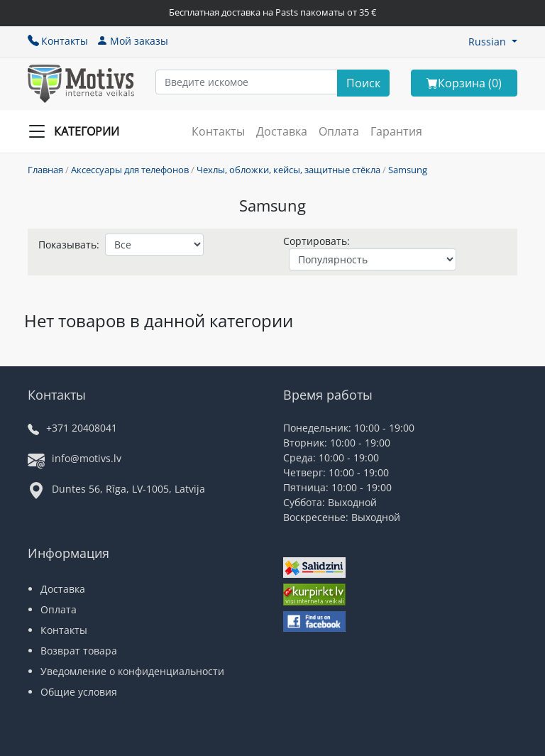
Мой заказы (132, 41)
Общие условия (79, 692)
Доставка (282, 131)
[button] (493, 42)
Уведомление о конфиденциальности (132, 671)
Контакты (58, 41)
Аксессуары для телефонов (130, 170)
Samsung (408, 170)
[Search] (363, 83)
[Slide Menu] (78, 131)
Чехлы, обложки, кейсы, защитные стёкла (288, 170)
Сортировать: (316, 241)
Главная (45, 170)
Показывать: (69, 245)
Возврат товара (79, 651)
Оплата (339, 131)
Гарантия (396, 131)
